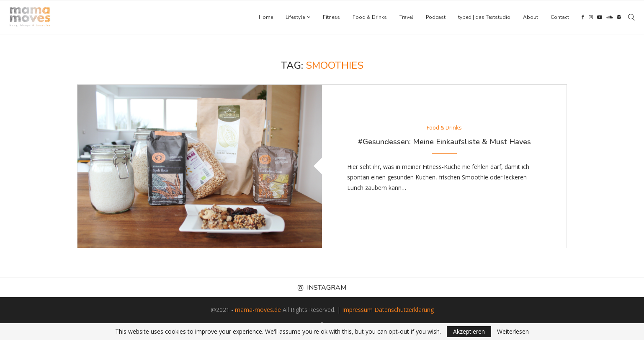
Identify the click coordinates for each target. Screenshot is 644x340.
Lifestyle (295, 17)
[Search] (631, 17)
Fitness (331, 17)
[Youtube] (600, 17)
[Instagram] (591, 17)
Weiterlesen (513, 332)
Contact (560, 17)
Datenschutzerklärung (404, 310)
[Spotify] (619, 17)
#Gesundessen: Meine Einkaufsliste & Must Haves (444, 142)
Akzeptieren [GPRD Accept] (469, 331)
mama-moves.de (258, 310)
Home (266, 17)
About (531, 17)
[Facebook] (583, 17)
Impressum (357, 310)
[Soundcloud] (609, 17)
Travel (406, 17)
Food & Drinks (370, 17)
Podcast (436, 17)
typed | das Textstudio (484, 17)
